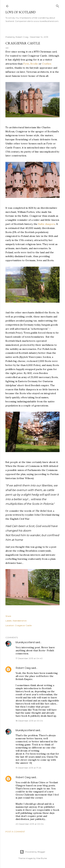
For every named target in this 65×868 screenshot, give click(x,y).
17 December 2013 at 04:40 (29, 658)
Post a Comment (15, 832)
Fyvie (26, 64)
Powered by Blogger (33, 852)
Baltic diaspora (47, 224)
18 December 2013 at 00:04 (29, 721)
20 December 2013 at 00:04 (30, 824)
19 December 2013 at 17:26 (28, 768)
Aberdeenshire (20, 621)
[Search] (58, 5)
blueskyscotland (25, 642)
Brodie (35, 64)
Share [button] (8, 616)
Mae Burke (42, 858)
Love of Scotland (21, 12)
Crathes (47, 64)
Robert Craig (23, 668)
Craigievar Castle (23, 625)
